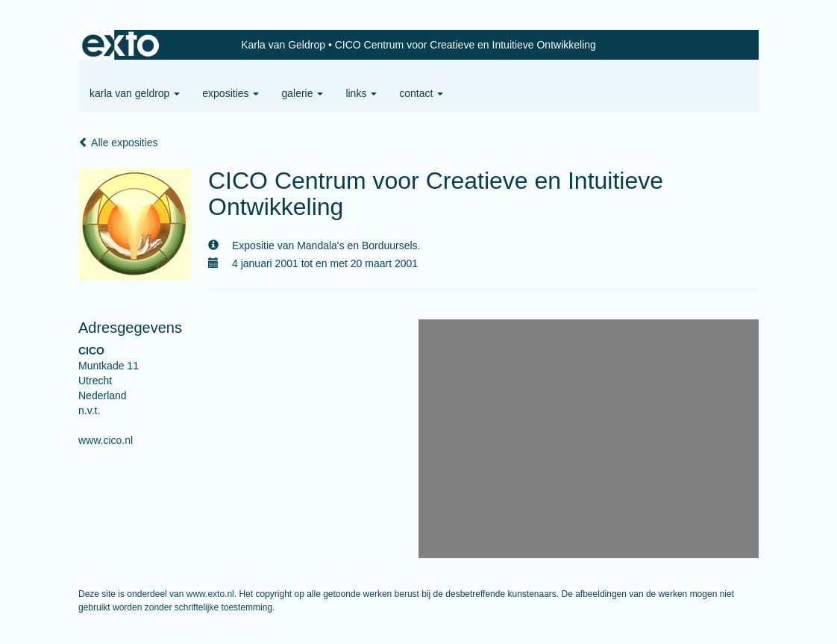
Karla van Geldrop (283, 45)
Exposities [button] (231, 93)
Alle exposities (118, 143)
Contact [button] (421, 93)
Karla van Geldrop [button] (135, 93)
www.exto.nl (210, 594)
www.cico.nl (106, 440)
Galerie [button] (302, 93)
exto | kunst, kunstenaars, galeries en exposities (120, 45)
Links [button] (361, 93)
